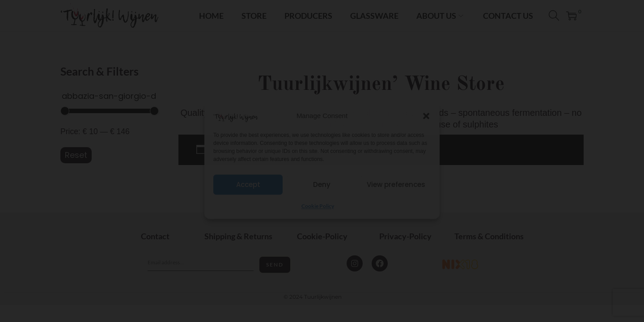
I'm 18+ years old (322, 179)
